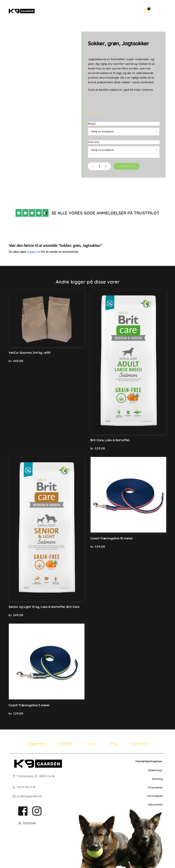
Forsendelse (155, 787)
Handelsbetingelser (149, 761)
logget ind (34, 252)
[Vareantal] (99, 166)
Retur (152, 805)
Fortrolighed (155, 796)
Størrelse (94, 142)
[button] (159, 11)
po (157, 805)
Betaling (157, 779)
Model (92, 124)
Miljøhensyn (155, 770)
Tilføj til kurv (127, 166)
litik (160, 805)
